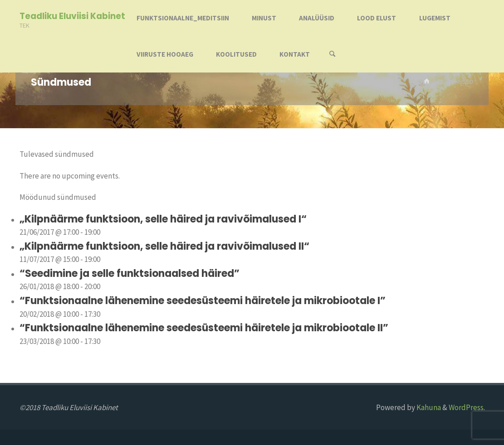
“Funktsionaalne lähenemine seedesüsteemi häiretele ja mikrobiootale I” (203, 301)
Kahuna (428, 407)
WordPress (466, 407)
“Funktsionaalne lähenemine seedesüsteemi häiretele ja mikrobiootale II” (204, 328)
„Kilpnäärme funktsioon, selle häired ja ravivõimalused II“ (164, 246)
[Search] (332, 54)
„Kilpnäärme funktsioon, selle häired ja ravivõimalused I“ (163, 219)
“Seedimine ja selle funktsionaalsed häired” (130, 273)
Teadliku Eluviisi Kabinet (72, 16)
